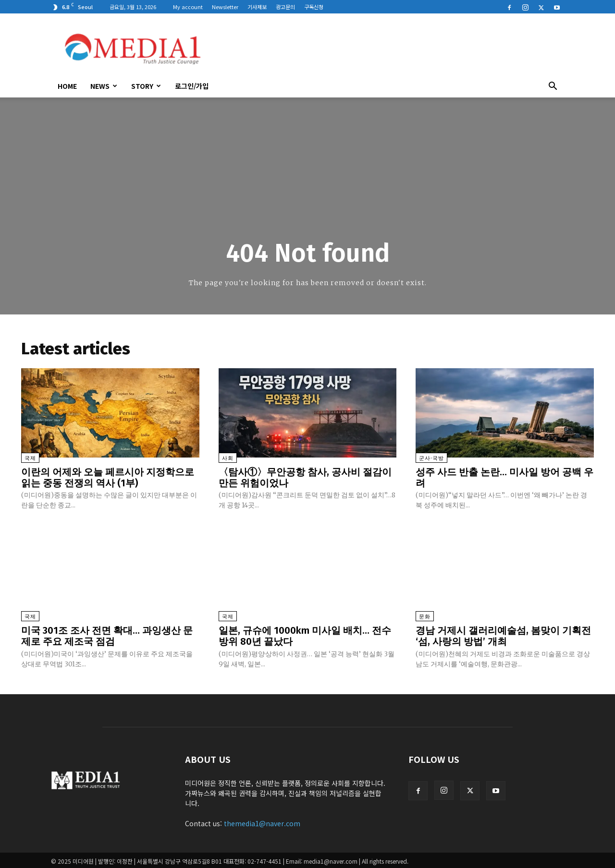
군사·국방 (431, 458)
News (104, 86)
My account (188, 7)
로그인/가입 (192, 86)
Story (146, 86)
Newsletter (225, 7)
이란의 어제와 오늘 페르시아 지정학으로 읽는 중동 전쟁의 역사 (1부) (108, 477)
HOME (67, 86)
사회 (228, 458)
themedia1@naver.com (262, 821)
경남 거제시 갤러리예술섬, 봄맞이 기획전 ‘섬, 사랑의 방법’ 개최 (503, 635)
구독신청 (314, 7)
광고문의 (285, 7)
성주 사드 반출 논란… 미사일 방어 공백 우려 (504, 477)
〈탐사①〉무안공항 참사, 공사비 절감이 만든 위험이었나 (305, 477)
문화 (425, 616)
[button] (553, 87)
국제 (30, 458)
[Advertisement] (389, 48)
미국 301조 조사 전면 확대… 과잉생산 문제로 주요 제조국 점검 (107, 635)
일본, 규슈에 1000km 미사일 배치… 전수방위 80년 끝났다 (305, 635)
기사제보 (257, 7)
